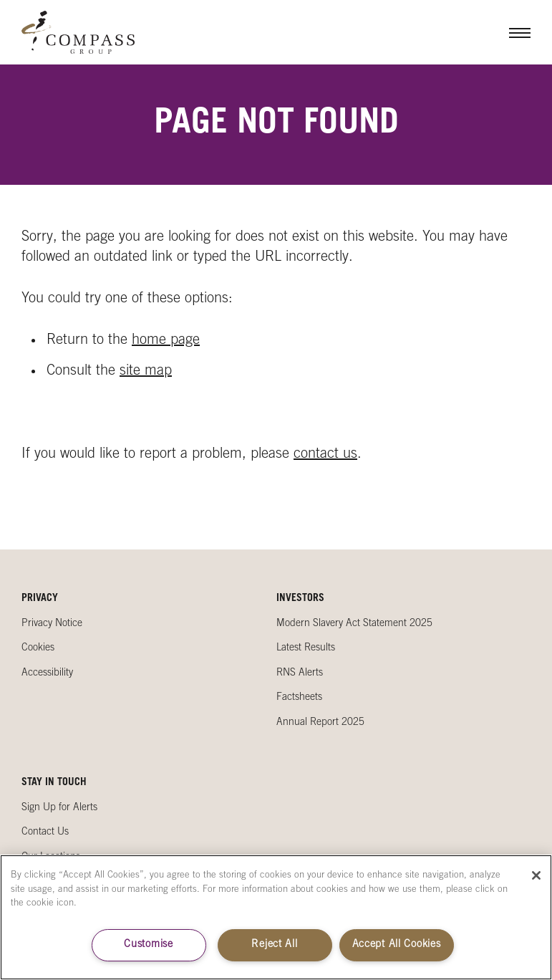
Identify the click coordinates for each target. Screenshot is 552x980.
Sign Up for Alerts (59, 808)
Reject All (274, 945)
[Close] (536, 875)
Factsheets (299, 698)
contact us (325, 455)
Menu (509, 32)
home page (166, 341)
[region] (276, 917)
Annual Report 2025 (320, 723)
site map (146, 372)
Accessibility (47, 673)
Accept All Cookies (397, 945)
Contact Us (45, 832)
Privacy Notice (52, 624)
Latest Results (306, 648)
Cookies (38, 648)
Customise (148, 945)
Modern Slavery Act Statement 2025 (354, 624)
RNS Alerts (300, 673)
